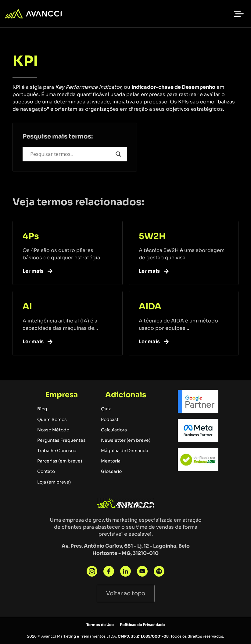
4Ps (31, 236)
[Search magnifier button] (118, 154)
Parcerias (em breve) (60, 461)
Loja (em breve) (54, 482)
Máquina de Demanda (125, 451)
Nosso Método (53, 430)
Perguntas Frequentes (61, 440)
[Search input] (71, 154)
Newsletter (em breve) (126, 440)
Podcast (110, 419)
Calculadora (114, 430)
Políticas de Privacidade (142, 625)
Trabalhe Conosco (57, 451)
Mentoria (111, 461)
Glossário (111, 471)
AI (27, 306)
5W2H (152, 236)
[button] (239, 14)
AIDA (150, 306)
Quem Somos (52, 419)
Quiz (106, 409)
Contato (46, 471)
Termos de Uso (100, 625)
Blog (42, 409)
